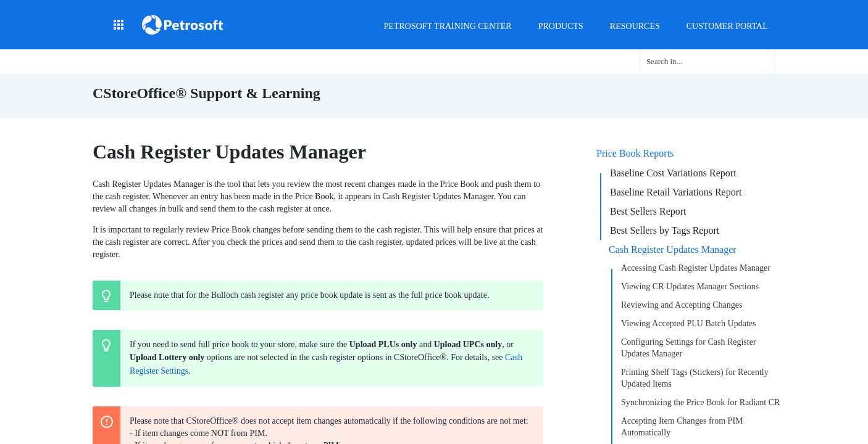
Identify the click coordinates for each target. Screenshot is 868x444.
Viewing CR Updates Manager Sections (690, 286)
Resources (635, 26)
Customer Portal (727, 26)
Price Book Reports (635, 153)
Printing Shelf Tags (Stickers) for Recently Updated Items (695, 378)
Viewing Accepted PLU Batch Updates (688, 323)
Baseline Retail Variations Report (676, 192)
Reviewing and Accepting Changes (682, 305)
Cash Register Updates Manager (673, 249)
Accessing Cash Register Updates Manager (696, 268)
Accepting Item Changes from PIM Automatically (682, 427)
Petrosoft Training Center (448, 26)
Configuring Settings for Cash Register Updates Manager (689, 348)
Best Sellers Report (648, 211)
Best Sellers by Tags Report (665, 230)
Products (561, 26)
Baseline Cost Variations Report (673, 173)
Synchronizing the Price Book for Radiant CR (700, 402)
